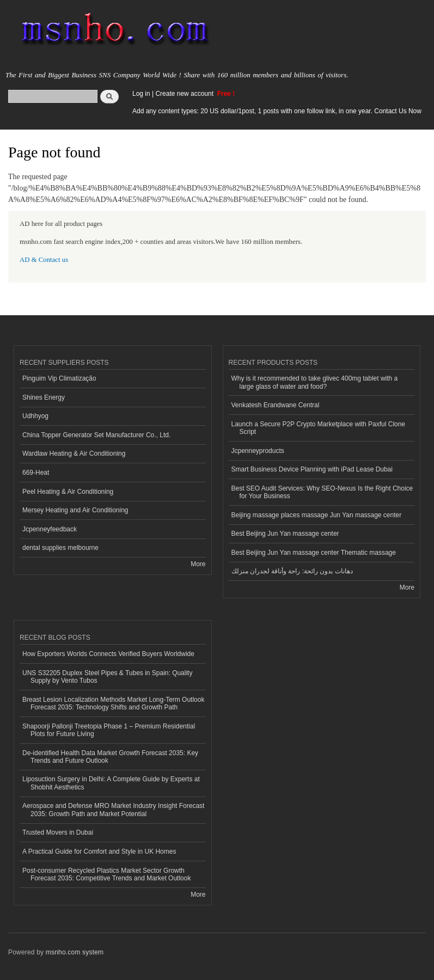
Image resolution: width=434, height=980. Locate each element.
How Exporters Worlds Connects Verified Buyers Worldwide (108, 654)
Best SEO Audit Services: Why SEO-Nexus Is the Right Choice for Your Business (322, 492)
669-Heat (36, 473)
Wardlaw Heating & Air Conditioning (74, 454)
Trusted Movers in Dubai (58, 832)
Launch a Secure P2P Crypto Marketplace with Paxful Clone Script (319, 428)
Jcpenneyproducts (258, 451)
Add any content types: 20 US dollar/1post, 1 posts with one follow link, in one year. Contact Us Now (277, 111)
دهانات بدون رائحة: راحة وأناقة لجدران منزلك (292, 571)
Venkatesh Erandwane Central (276, 405)
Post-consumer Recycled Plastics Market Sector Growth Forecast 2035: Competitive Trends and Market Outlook (106, 874)
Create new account (185, 94)
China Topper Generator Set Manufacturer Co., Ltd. (96, 435)
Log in (141, 94)
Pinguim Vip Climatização (59, 378)
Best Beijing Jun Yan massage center (285, 534)
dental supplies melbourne (60, 548)
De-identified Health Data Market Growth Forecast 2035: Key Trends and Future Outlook (110, 757)
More (198, 564)
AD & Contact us (44, 260)
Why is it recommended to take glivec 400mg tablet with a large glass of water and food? (315, 382)
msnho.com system (75, 952)
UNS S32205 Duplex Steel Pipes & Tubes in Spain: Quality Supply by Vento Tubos (107, 677)
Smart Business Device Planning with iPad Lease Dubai (312, 469)
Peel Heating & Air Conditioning (68, 492)
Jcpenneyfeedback (50, 529)
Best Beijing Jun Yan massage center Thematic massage (314, 553)
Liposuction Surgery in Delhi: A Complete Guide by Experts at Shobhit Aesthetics (111, 783)
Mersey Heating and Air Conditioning (75, 510)
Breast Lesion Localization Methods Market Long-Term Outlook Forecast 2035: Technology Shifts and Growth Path (113, 703)
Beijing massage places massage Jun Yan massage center (317, 515)
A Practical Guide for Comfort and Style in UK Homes (99, 852)
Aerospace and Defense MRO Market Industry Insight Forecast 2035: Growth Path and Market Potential (113, 810)
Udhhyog (35, 416)
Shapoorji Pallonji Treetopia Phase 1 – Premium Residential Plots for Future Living (109, 730)
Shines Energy (44, 397)
